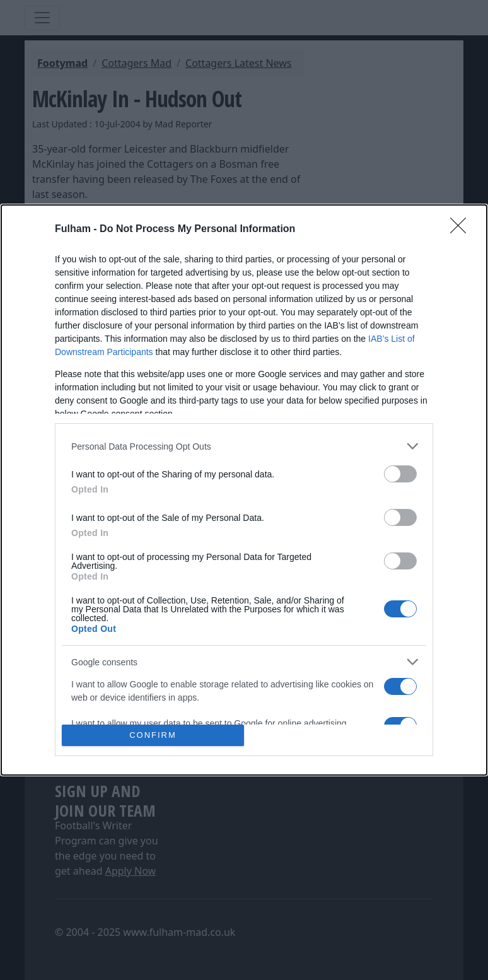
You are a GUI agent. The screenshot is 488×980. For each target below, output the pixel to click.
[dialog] (244, 490)
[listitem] (244, 446)
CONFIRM (153, 735)
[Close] (462, 230)
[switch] (400, 474)
